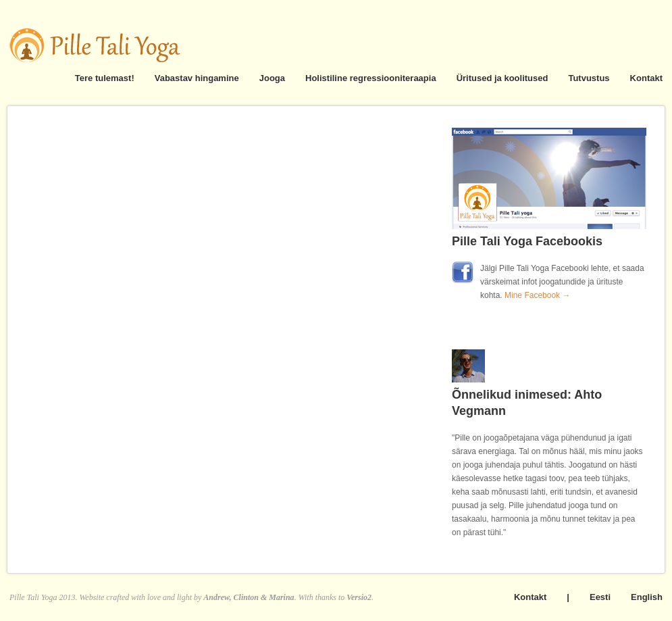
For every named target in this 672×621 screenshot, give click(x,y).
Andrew (216, 597)
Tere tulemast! (105, 78)
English (647, 597)
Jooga (272, 78)
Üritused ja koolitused (502, 78)
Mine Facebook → (537, 295)
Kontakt (646, 78)
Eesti (600, 597)
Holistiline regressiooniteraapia (371, 78)
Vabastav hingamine (197, 78)
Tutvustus (589, 78)
